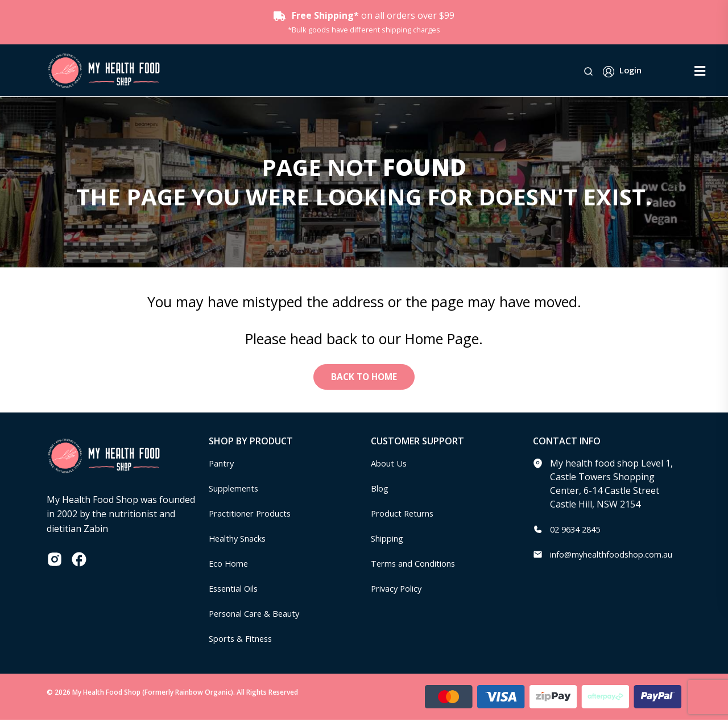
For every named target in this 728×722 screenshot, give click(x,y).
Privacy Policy (399, 590)
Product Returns (406, 515)
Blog (381, 490)
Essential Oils (237, 590)
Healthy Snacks (241, 540)
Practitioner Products (254, 515)
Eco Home (230, 565)
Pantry (223, 465)
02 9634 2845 (578, 531)
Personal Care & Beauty (259, 615)
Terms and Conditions (418, 565)
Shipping (390, 540)
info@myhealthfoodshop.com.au (619, 556)
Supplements (237, 490)
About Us (391, 465)
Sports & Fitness (243, 640)
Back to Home (364, 378)
